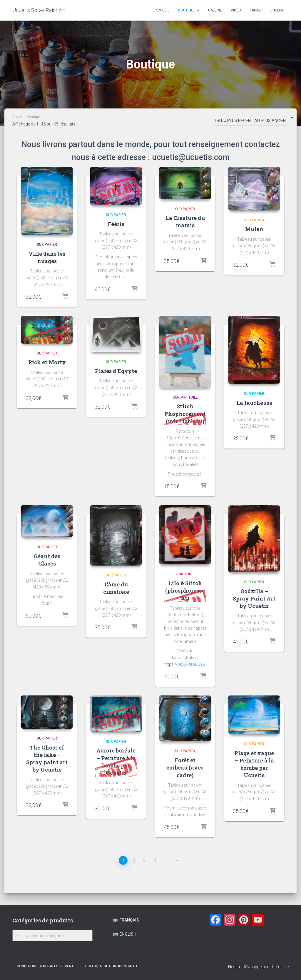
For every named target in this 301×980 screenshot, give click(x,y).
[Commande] (251, 122)
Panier (256, 10)
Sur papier (47, 245)
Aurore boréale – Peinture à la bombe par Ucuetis (116, 762)
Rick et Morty (47, 362)
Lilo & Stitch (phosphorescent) (185, 591)
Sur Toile (185, 574)
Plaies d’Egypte (116, 371)
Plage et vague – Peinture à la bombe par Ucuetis (254, 764)
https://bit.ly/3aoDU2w (185, 664)
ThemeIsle (279, 967)
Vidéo (236, 10)
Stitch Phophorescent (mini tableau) (185, 414)
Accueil (162, 10)
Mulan (254, 229)
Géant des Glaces (47, 560)
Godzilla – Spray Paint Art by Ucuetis (254, 598)
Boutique (189, 10)
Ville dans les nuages (47, 257)
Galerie (215, 10)
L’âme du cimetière (116, 588)
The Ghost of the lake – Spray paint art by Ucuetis (47, 759)
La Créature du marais (185, 221)
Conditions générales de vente (46, 966)
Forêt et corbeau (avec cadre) (185, 767)
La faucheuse (254, 403)
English (277, 10)
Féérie (116, 224)
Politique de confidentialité (112, 966)
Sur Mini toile (185, 397)
